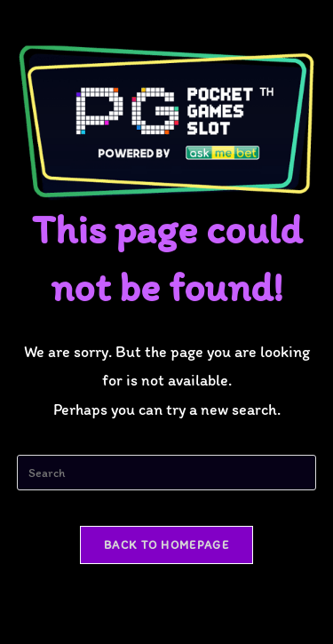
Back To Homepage (166, 545)
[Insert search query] (167, 473)
